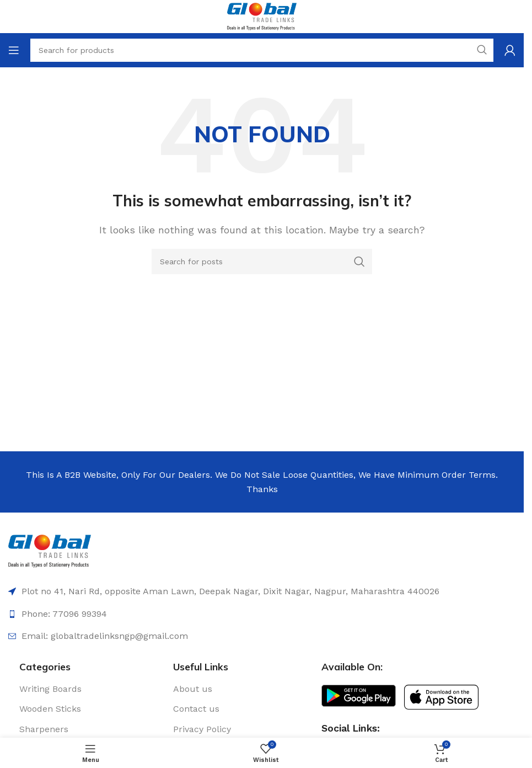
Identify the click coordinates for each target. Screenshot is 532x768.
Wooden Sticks (50, 709)
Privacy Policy (202, 729)
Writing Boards (50, 689)
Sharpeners (44, 729)
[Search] (262, 262)
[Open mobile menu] (14, 50)
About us (193, 689)
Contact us (196, 709)
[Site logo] (262, 16)
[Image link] (50, 550)
